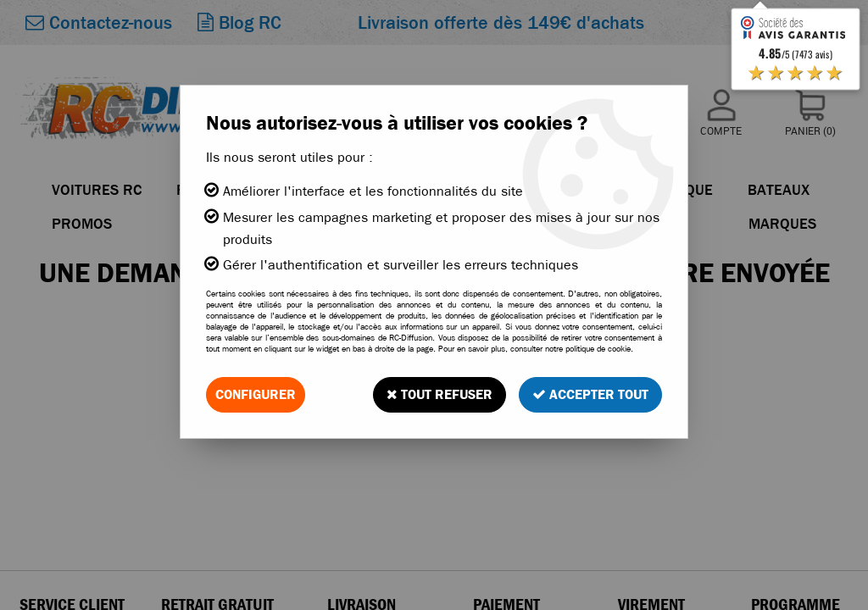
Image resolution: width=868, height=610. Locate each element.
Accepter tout (590, 394)
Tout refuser (440, 394)
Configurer (256, 394)
